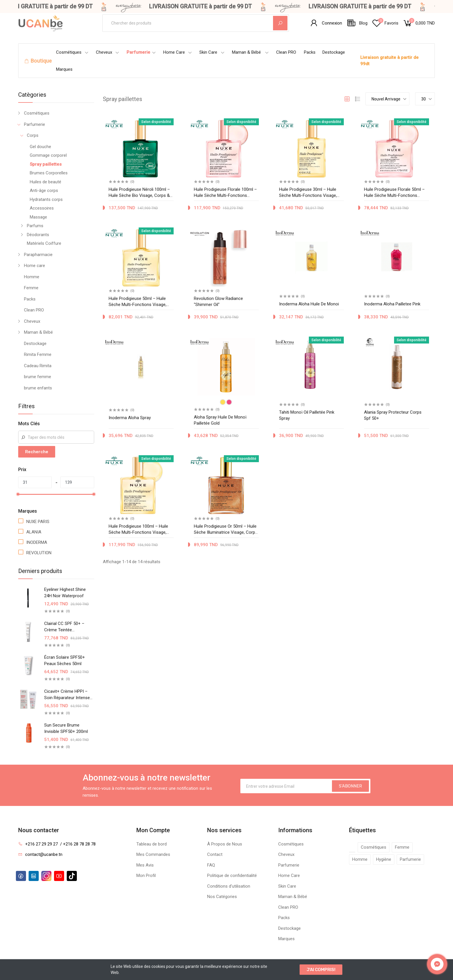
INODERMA (37, 542)
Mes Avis (145, 865)
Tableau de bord (152, 844)
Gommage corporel (48, 155)
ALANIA (34, 532)
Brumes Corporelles (49, 173)
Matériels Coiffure (44, 243)
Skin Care (212, 52)
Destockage (334, 52)
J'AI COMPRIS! (321, 970)
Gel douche (40, 147)
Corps (33, 135)
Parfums (35, 226)
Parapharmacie (38, 255)
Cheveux (108, 52)
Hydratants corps (46, 199)
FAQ (211, 865)
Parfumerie (141, 52)
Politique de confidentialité (232, 876)
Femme (31, 288)
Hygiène (384, 859)
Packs (310, 52)
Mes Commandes (153, 854)
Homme (32, 277)
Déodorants (38, 235)
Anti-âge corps (44, 191)
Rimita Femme (38, 354)
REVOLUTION (39, 553)
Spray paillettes (46, 164)
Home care (35, 266)
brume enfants (38, 388)
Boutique (41, 61)
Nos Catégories (222, 897)
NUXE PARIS (38, 522)
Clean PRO (286, 52)
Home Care (178, 52)
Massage (38, 217)
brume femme (38, 377)
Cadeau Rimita (38, 366)
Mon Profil (146, 876)
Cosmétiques (72, 52)
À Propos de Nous (225, 844)
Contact (215, 854)
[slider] (18, 494)
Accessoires (42, 208)
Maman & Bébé (250, 52)
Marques (64, 69)
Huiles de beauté (46, 182)
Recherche (37, 452)
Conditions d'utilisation (229, 886)
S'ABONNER (350, 786)
